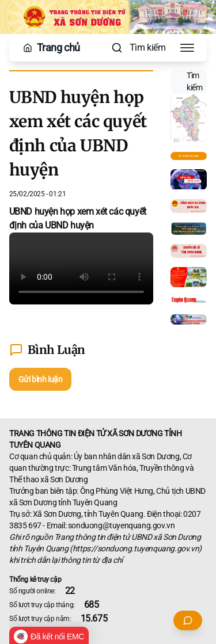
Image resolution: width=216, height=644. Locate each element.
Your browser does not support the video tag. (81, 268)
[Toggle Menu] (187, 48)
